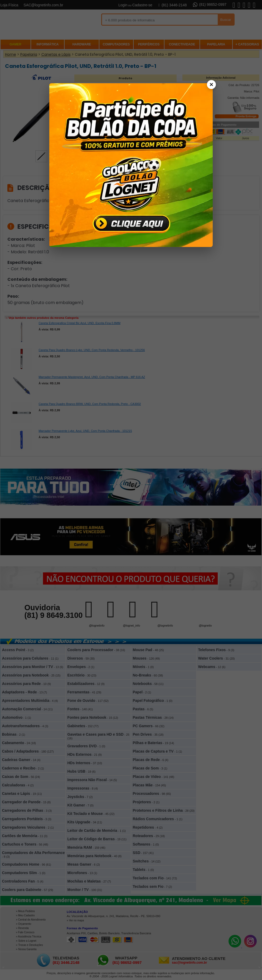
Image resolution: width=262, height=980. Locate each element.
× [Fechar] (211, 84)
